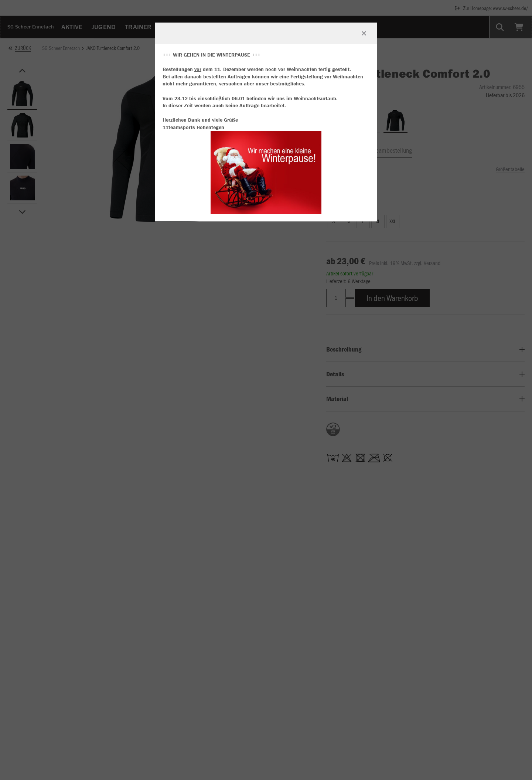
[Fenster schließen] (364, 33)
